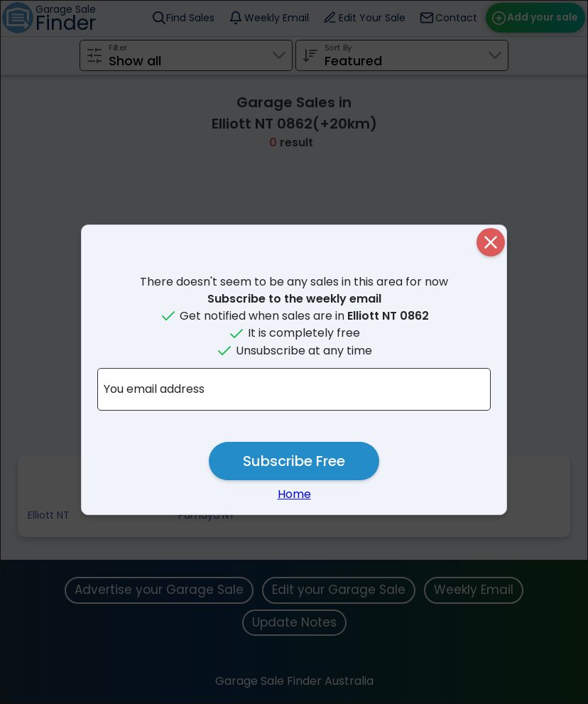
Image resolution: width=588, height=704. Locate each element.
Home (294, 494)
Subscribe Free (294, 461)
